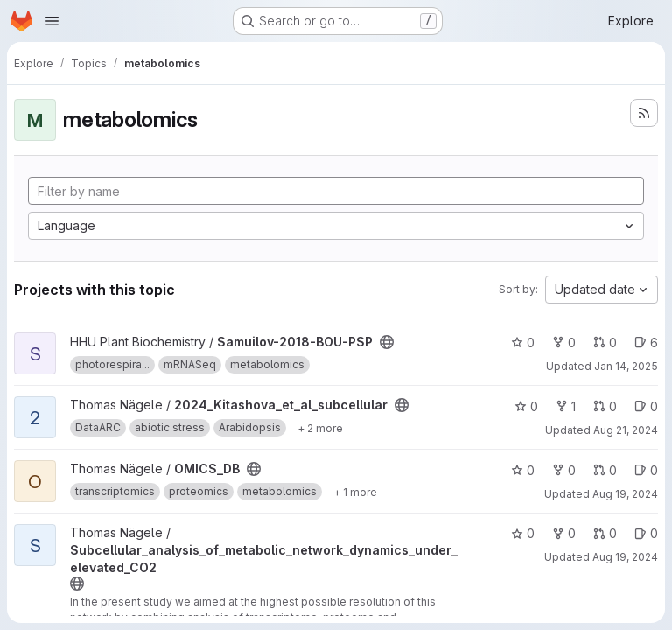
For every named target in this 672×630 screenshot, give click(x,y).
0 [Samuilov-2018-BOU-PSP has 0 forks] (564, 343)
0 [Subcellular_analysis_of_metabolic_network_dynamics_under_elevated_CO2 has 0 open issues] (646, 533)
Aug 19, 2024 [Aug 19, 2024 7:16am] (625, 557)
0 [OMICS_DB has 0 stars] (523, 470)
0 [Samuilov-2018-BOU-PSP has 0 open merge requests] (605, 343)
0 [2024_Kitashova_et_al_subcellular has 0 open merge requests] (605, 406)
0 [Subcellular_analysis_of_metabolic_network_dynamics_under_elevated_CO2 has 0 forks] (564, 533)
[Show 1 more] (355, 492)
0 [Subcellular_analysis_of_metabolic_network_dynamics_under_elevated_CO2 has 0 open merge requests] (605, 533)
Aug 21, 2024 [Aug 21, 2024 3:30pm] (626, 430)
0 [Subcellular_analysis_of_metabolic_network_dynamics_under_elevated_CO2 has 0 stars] (523, 533)
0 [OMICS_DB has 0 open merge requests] (605, 470)
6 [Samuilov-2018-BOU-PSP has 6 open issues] (646, 343)
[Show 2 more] (320, 428)
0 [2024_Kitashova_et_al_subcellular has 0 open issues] (646, 406)
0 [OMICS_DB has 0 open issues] (646, 470)
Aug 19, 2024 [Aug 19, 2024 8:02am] (625, 494)
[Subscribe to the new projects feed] (644, 113)
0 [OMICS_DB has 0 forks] (564, 470)
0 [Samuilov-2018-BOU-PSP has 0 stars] (523, 343)
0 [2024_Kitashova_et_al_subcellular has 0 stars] (526, 406)
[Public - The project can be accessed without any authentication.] (387, 342)
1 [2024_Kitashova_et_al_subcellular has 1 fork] (566, 406)
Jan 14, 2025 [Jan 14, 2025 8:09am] (626, 366)
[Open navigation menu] (52, 21)
